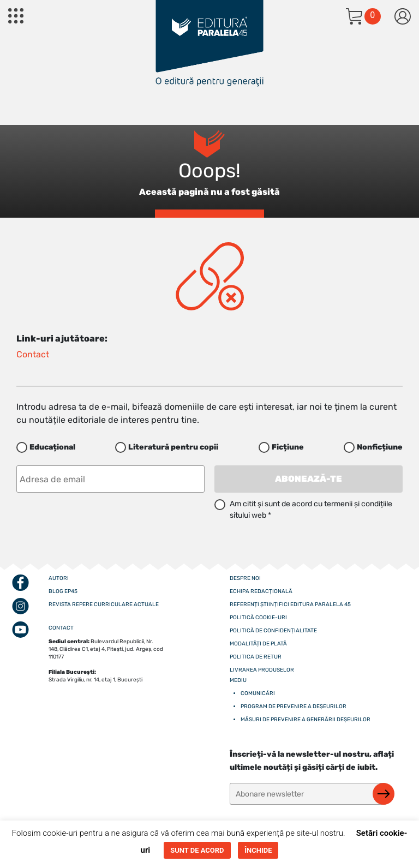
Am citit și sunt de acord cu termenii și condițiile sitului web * (311, 510)
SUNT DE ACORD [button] (197, 850)
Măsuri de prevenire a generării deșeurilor (306, 720)
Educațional (52, 447)
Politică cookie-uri (258, 618)
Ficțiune (288, 447)
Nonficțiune (380, 447)
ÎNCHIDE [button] (258, 850)
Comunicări (258, 693)
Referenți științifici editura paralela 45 (290, 604)
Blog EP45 (63, 591)
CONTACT (61, 628)
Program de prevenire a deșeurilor (294, 707)
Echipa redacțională (261, 591)
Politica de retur (256, 657)
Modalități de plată (258, 644)
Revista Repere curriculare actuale (104, 604)
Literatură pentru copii (173, 447)
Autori (59, 578)
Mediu (238, 680)
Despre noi (245, 578)
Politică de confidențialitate (273, 631)
